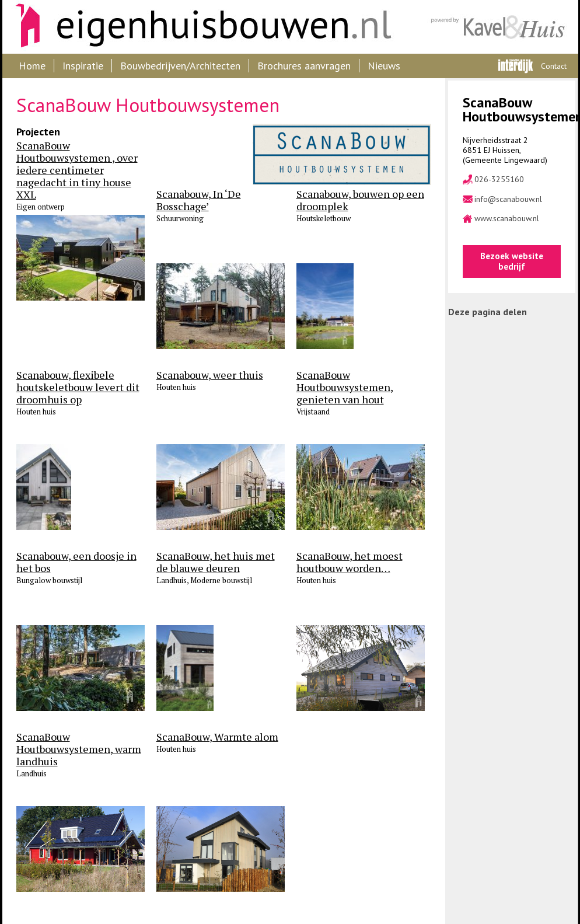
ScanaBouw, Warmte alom (217, 737)
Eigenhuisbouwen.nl (198, 27)
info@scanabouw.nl (508, 199)
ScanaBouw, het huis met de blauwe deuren (216, 562)
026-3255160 (499, 179)
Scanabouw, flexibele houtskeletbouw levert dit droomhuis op (78, 387)
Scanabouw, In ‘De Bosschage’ (199, 200)
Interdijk (516, 66)
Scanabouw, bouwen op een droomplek (360, 200)
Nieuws (384, 66)
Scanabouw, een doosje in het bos (76, 562)
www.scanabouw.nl (507, 219)
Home (32, 66)
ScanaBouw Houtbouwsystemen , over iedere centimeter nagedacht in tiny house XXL (77, 170)
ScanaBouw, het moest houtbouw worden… (350, 562)
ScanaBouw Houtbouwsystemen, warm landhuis (79, 749)
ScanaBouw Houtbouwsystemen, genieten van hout (345, 387)
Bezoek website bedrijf (512, 261)
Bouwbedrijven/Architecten (180, 66)
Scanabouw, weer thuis (210, 375)
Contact (554, 66)
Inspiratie (83, 66)
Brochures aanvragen (304, 66)
